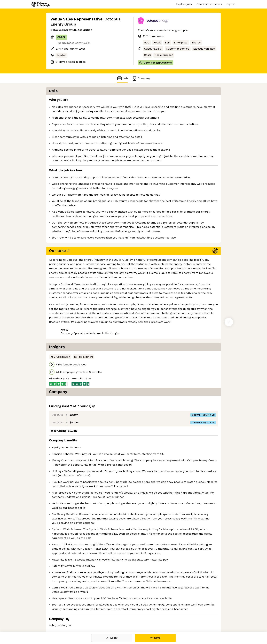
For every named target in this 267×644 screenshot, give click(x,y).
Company (141, 78)
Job (122, 78)
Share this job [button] (60, 338)
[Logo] (41, 4)
